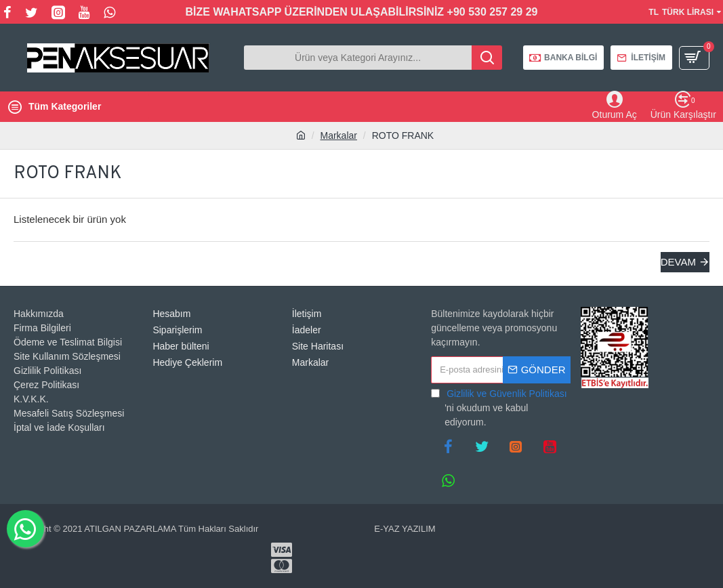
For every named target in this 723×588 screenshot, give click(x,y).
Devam (678, 262)
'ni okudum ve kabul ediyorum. (500, 407)
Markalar (339, 135)
